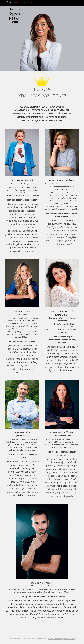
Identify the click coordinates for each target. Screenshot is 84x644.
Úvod (9, 3)
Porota (17, 3)
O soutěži (27, 3)
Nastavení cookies (55, 639)
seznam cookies (69, 639)
